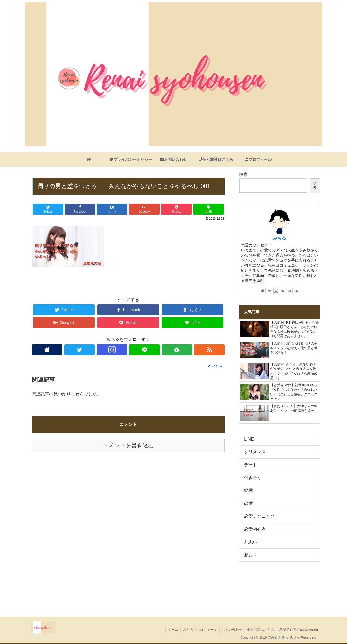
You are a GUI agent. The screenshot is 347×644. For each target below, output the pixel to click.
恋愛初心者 (255, 529)
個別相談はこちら (261, 630)
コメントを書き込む (128, 445)
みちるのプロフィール (200, 630)
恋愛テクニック (259, 516)
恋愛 (248, 503)
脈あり (251, 555)
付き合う (253, 478)
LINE (249, 439)
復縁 (248, 490)
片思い (251, 542)
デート (251, 465)
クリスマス (255, 452)
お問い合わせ (232, 630)
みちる (280, 238)
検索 (243, 175)
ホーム (173, 630)
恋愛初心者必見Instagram (299, 630)
